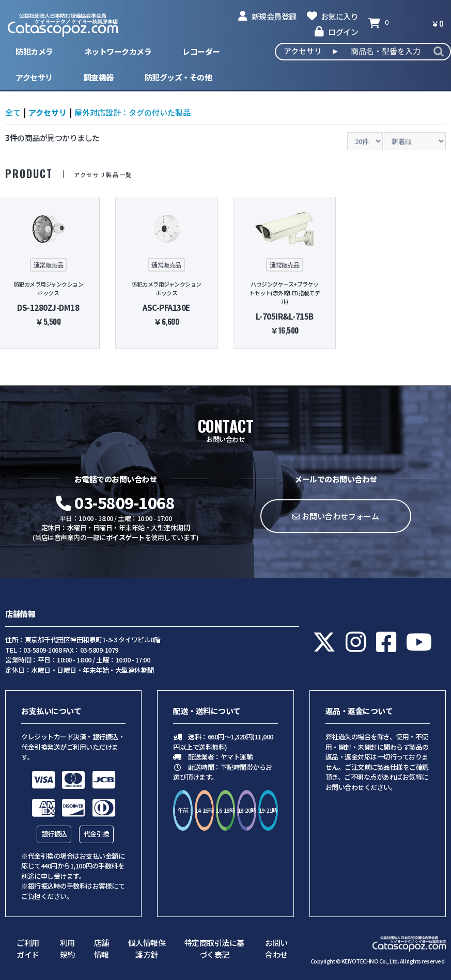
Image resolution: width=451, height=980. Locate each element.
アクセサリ (34, 77)
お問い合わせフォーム (336, 516)
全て (13, 112)
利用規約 (67, 949)
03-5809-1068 (115, 502)
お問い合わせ (276, 949)
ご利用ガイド (28, 949)
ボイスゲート (125, 537)
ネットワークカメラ (118, 51)
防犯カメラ (34, 51)
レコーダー (201, 51)
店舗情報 (102, 949)
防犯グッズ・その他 (178, 77)
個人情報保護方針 (147, 949)
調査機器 (99, 77)
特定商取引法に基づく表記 (214, 949)
